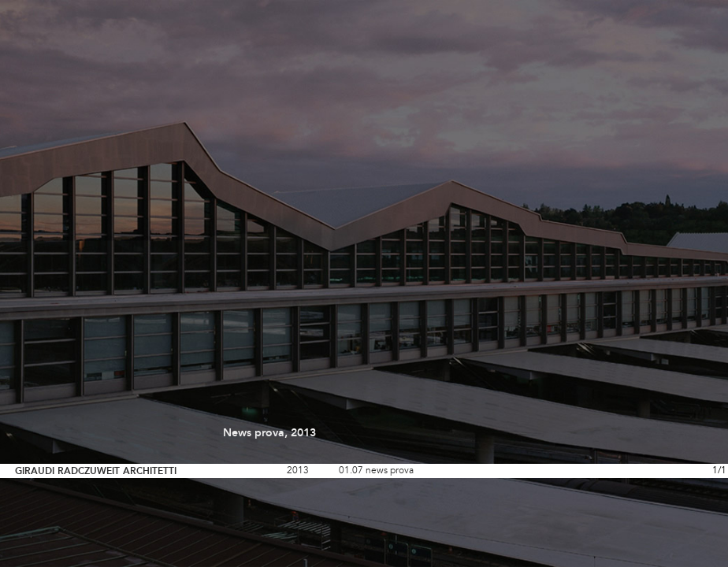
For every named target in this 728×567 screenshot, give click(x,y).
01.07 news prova (376, 471)
